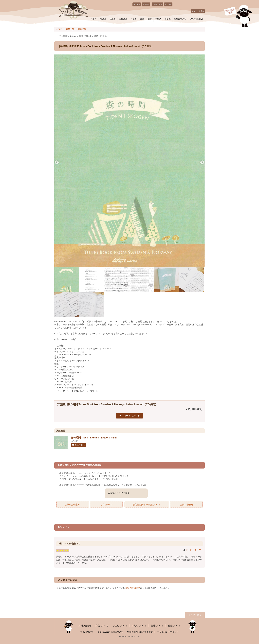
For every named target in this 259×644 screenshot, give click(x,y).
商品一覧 (70, 29)
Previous (57, 162)
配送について (174, 626)
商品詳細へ (80, 445)
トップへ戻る (195, 615)
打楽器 (134, 19)
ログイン (137, 4)
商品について (102, 626)
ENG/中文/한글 (196, 19)
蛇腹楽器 (123, 19)
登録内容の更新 (133, 588)
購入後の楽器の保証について (147, 505)
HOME (59, 29)
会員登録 (146, 4)
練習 (150, 19)
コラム (168, 19)
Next (202, 162)
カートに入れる (132, 416)
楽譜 (142, 19)
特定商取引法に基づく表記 (140, 632)
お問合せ (168, 4)
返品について (87, 632)
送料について (157, 626)
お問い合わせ (187, 505)
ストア (94, 19)
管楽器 (103, 19)
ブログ (158, 19)
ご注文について (120, 626)
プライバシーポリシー (168, 632)
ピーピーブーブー (194, 550)
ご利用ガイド (158, 4)
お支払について (139, 626)
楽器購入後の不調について (110, 632)
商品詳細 (82, 29)
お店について (180, 19)
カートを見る (199, 11)
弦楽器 (113, 19)
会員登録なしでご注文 (119, 493)
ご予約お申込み (72, 505)
